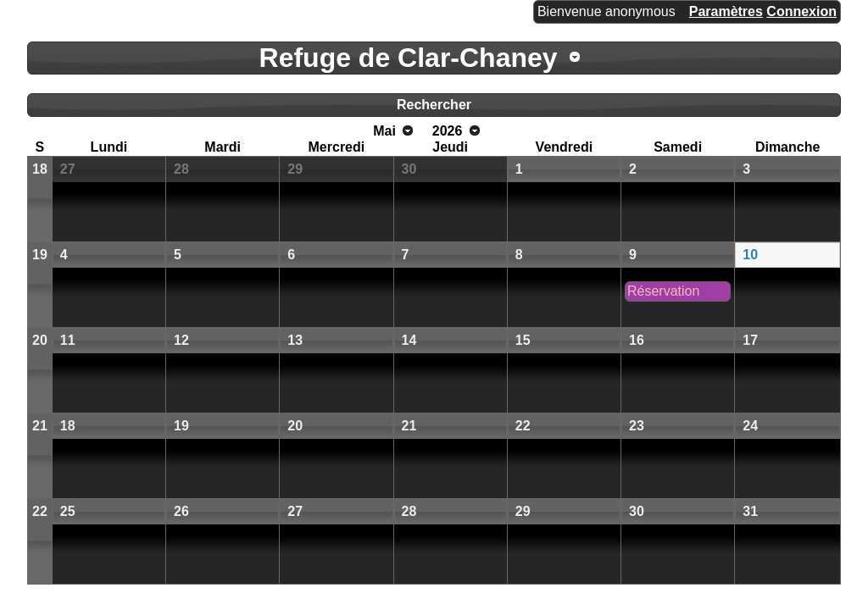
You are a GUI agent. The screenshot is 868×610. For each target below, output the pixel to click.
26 (181, 511)
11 (68, 340)
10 (750, 255)
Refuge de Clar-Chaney (409, 58)
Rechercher (434, 105)
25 (68, 511)
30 (409, 169)
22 (523, 426)
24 (750, 426)
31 (750, 511)
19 (40, 255)
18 (40, 169)
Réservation (663, 291)
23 (637, 426)
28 (181, 169)
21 (40, 426)
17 (750, 340)
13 (295, 340)
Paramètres (726, 11)
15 (523, 340)
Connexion (801, 11)
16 (637, 340)
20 (40, 340)
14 (409, 340)
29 (295, 169)
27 (68, 169)
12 (181, 340)
